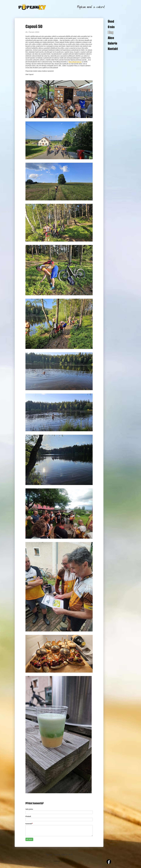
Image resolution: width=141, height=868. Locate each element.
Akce (111, 38)
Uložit (29, 839)
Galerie (113, 43)
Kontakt (113, 49)
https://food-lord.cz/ (75, 62)
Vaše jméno (29, 809)
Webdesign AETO (59, 861)
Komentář (29, 824)
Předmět (28, 816)
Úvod (111, 21)
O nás (111, 27)
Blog (111, 32)
